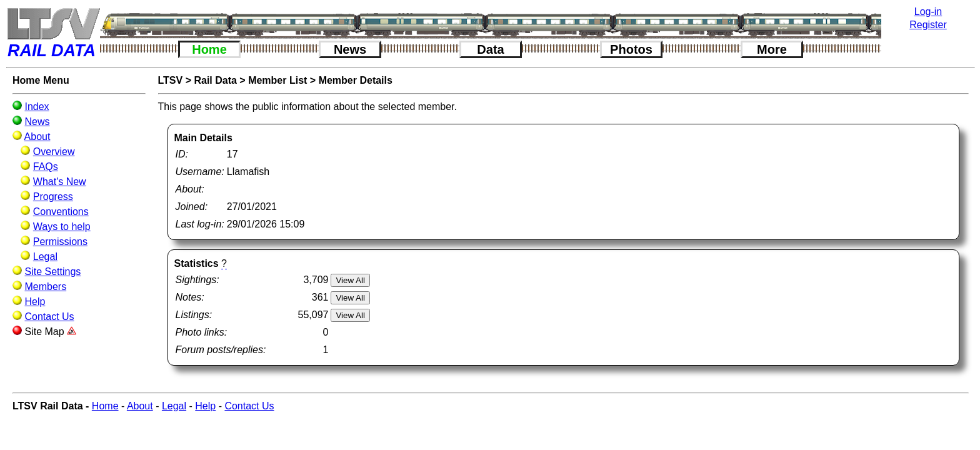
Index (37, 107)
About (37, 137)
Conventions (61, 212)
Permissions (60, 242)
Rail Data (215, 80)
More (772, 49)
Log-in (928, 12)
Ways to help (62, 227)
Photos (631, 49)
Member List (277, 80)
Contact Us (49, 317)
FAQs (46, 167)
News (350, 49)
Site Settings (52, 272)
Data (490, 49)
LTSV (171, 80)
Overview (54, 152)
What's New (60, 182)
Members (45, 287)
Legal (45, 257)
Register (928, 25)
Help (35, 302)
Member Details (356, 80)
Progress (53, 197)
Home (209, 49)
